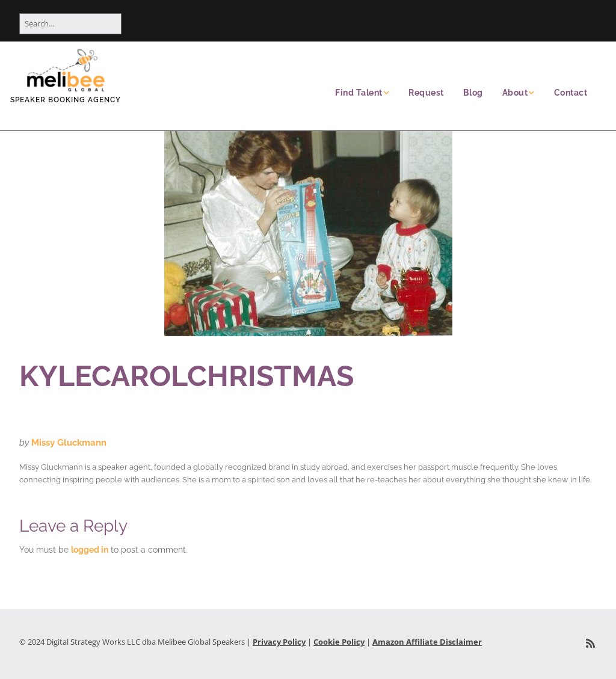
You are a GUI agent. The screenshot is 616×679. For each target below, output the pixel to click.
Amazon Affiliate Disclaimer (427, 642)
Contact (571, 93)
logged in (90, 550)
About (515, 93)
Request (426, 93)
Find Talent (359, 93)
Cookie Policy (339, 642)
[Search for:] (70, 24)
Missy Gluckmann (69, 443)
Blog (473, 93)
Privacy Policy (279, 642)
